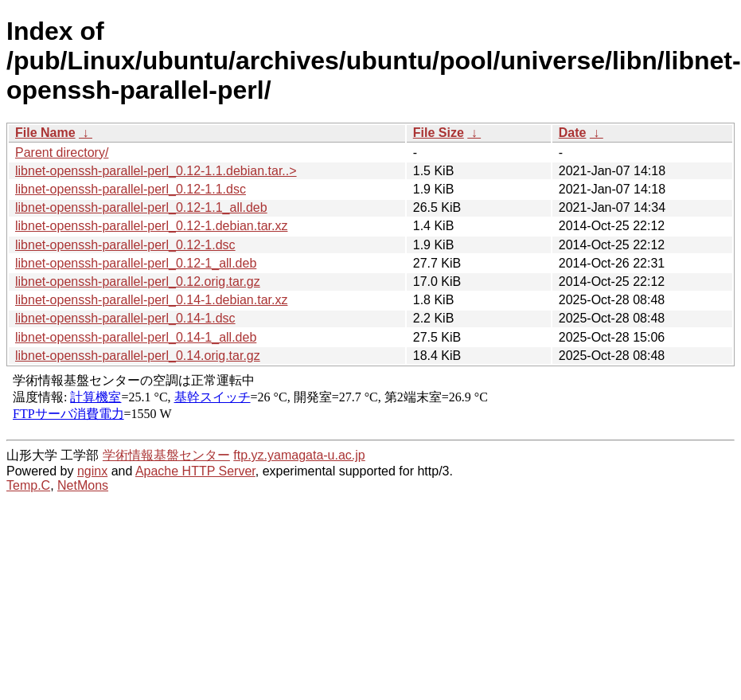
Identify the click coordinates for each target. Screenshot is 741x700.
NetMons (83, 485)
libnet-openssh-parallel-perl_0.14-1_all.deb (136, 337)
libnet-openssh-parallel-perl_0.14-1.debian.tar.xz (151, 300)
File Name (45, 133)
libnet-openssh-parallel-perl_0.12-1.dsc (125, 245)
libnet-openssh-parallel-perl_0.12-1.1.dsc (131, 189)
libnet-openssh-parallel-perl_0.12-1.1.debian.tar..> (156, 171)
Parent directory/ (62, 153)
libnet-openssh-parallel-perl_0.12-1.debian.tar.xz (151, 226)
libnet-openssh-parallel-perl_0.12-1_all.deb (136, 263)
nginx (92, 471)
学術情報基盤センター (166, 455)
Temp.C (28, 485)
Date (573, 133)
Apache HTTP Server (195, 471)
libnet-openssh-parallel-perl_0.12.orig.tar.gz (138, 282)
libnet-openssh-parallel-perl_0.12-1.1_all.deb (141, 207)
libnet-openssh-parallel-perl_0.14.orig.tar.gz (138, 356)
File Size (439, 133)
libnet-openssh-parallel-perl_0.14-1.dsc (125, 318)
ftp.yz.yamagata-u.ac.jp (299, 455)
